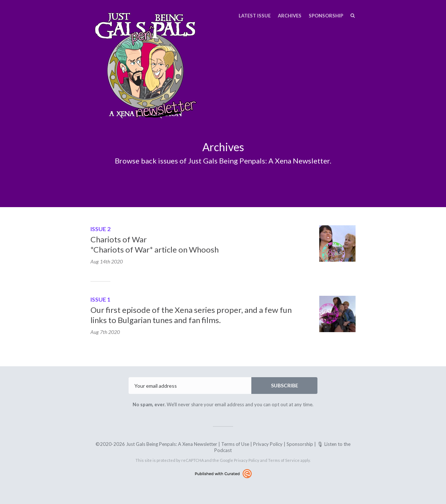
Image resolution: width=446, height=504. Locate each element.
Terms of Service (284, 460)
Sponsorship (326, 16)
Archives (290, 16)
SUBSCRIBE (285, 385)
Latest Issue (255, 16)
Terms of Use (235, 444)
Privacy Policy (268, 444)
